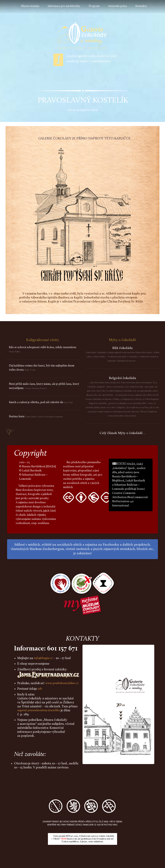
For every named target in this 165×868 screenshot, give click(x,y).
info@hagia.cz (43, 658)
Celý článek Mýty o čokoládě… (122, 433)
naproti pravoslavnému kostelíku (39, 711)
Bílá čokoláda (122, 348)
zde (40, 689)
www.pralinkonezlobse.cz (62, 683)
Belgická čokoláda (122, 378)
